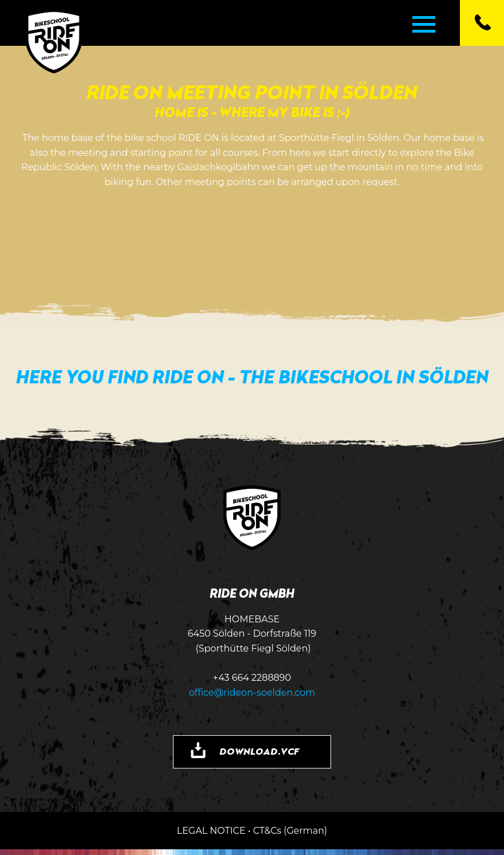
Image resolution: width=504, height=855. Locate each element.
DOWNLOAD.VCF (259, 751)
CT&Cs (267, 831)
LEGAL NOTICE (211, 831)
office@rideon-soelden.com (252, 693)
